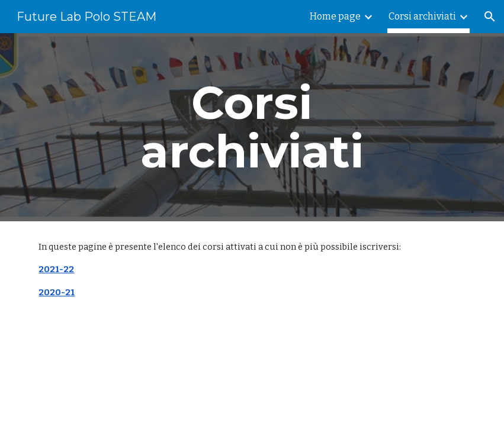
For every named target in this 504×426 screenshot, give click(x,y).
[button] (490, 17)
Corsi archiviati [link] (422, 16)
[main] (252, 127)
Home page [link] (335, 16)
